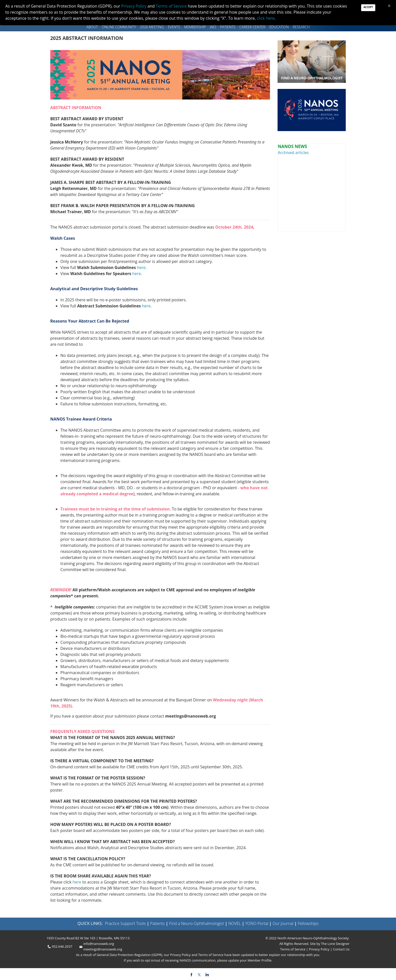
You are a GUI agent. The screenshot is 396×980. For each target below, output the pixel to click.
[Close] (389, 6)
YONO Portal (257, 923)
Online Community (119, 27)
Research (301, 27)
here (141, 267)
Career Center (252, 27)
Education (279, 27)
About (92, 27)
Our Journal (282, 923)
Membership (195, 27)
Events (174, 27)
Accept (368, 7)
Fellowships (308, 923)
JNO (213, 27)
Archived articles (293, 153)
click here (266, 18)
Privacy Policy (319, 949)
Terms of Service (293, 949)
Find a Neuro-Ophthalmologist (197, 923)
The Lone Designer (335, 944)
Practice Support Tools (126, 923)
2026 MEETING (152, 27)
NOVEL (235, 923)
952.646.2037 (62, 946)
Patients (228, 27)
